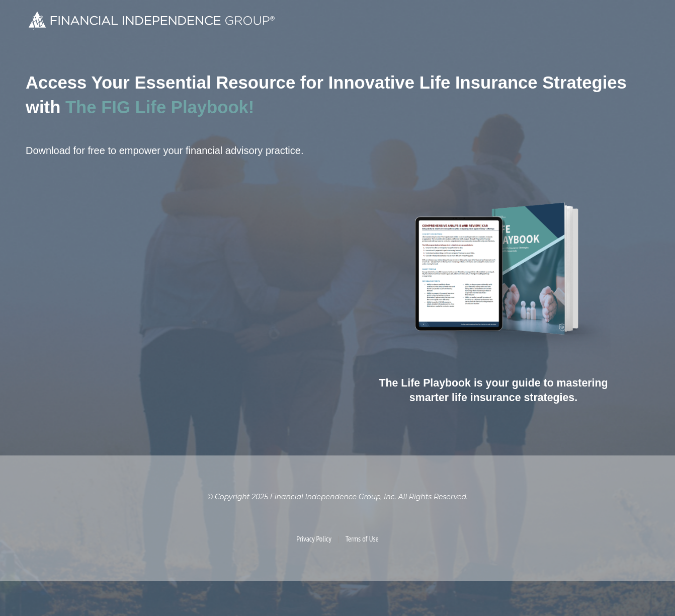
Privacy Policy (314, 539)
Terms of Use (362, 539)
